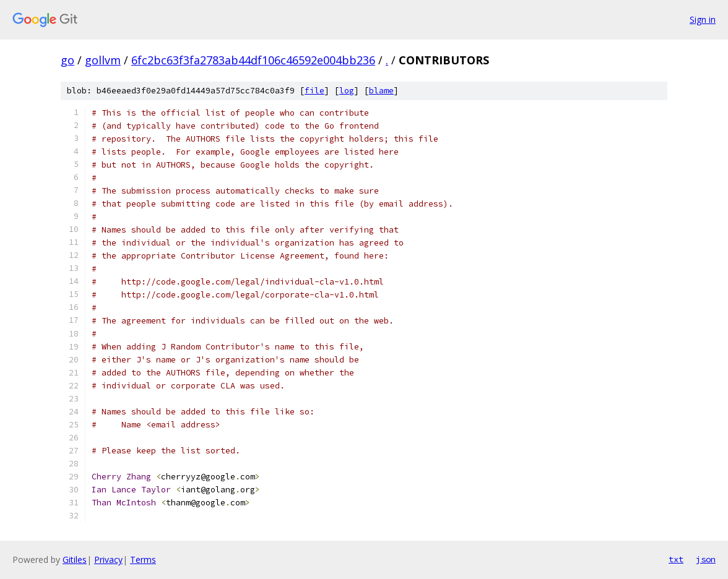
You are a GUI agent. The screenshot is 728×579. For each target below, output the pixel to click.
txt (676, 559)
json (706, 559)
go (67, 60)
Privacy (108, 560)
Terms (143, 560)
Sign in (703, 19)
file (314, 91)
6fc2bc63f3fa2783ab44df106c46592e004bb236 (253, 60)
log (347, 91)
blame (381, 91)
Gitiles (75, 560)
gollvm (103, 60)
